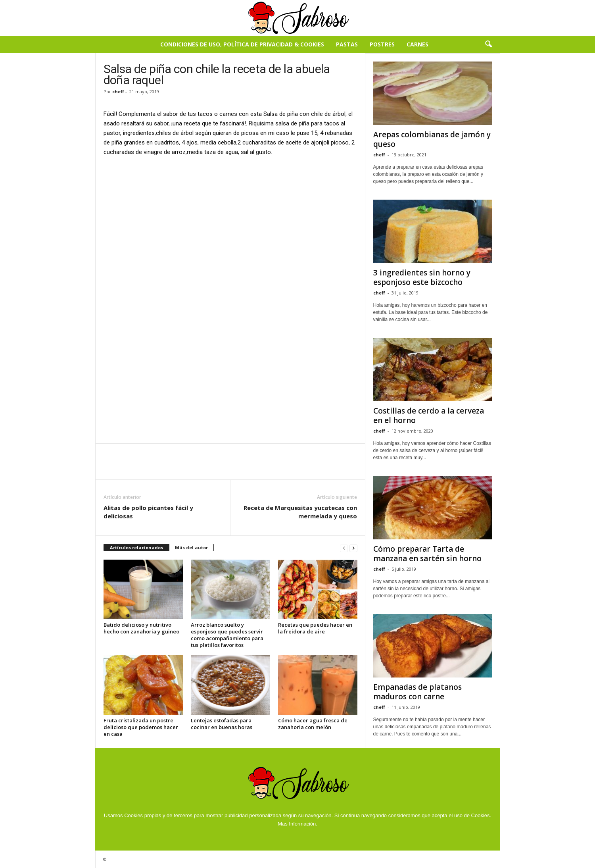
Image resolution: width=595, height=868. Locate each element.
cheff (118, 91)
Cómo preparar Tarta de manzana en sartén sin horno (427, 554)
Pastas (347, 44)
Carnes (417, 44)
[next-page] (353, 548)
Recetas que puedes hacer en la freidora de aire (315, 628)
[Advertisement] (230, 222)
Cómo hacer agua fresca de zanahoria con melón (313, 724)
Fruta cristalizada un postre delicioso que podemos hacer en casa (141, 727)
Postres (382, 44)
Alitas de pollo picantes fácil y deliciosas (148, 512)
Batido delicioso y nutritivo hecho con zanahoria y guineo (141, 628)
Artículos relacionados (136, 548)
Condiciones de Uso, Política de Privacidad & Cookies (242, 44)
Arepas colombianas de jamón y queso (432, 139)
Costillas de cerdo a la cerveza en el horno (429, 416)
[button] (488, 44)
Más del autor (191, 548)
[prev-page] (344, 548)
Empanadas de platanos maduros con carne (417, 692)
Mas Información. (297, 824)
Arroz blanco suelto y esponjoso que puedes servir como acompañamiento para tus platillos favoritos (227, 635)
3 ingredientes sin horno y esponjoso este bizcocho (422, 277)
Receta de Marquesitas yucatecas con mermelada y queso (300, 512)
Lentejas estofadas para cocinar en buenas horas (222, 724)
